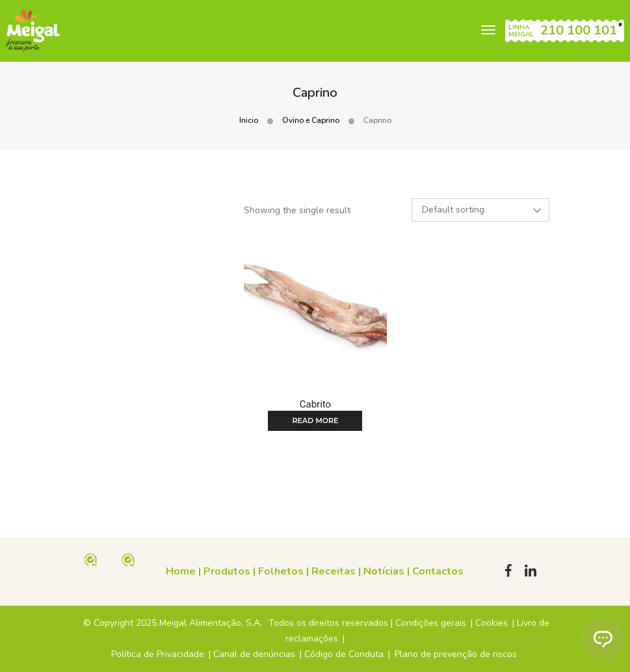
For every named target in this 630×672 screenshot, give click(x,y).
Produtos (227, 571)
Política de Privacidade (158, 654)
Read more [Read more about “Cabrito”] (315, 420)
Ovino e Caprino (311, 120)
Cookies (492, 623)
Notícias (384, 571)
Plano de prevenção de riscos (456, 654)
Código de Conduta (344, 654)
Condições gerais (431, 623)
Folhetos (281, 571)
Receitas (334, 571)
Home (181, 571)
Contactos (438, 571)
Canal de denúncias (254, 654)
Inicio (249, 120)
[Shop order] (480, 210)
